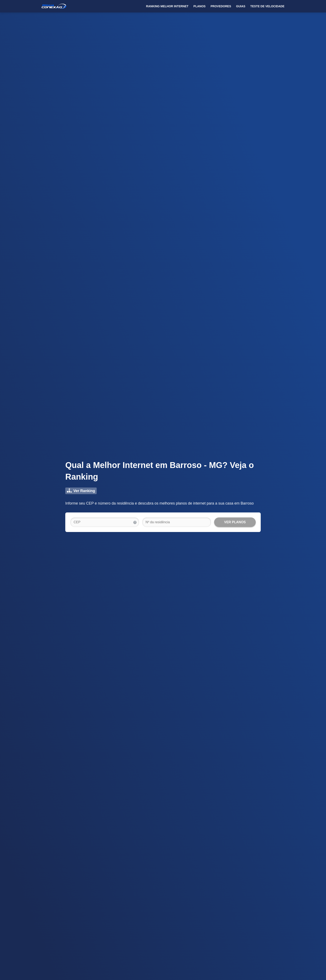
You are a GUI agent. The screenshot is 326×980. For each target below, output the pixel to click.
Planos (199, 6)
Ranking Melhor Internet (167, 6)
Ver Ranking (81, 491)
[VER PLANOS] (235, 522)
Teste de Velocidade (267, 6)
